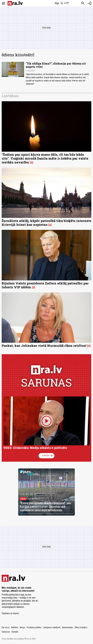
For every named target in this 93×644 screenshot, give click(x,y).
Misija (22, 627)
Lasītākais (10, 96)
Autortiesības (68, 627)
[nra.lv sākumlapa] (15, 3)
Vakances (6, 632)
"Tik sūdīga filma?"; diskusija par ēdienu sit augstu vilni (56, 65)
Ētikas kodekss (81, 627)
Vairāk (48, 456)
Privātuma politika (34, 627)
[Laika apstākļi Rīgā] (62, 3)
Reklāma (15, 627)
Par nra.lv (6, 627)
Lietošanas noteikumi (52, 627)
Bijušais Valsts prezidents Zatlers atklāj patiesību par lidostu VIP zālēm (45, 285)
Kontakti (15, 632)
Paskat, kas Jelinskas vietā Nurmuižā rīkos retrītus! (44, 346)
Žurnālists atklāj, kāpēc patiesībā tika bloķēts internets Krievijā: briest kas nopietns (46, 223)
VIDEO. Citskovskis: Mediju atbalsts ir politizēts (35, 448)
